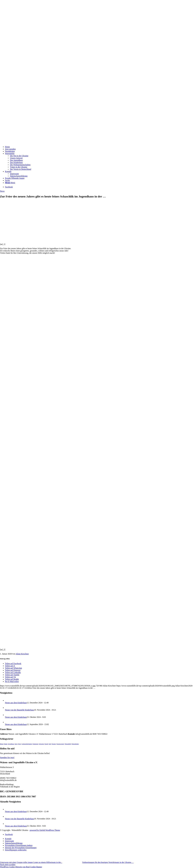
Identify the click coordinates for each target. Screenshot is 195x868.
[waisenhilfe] (19, 143)
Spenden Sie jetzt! (7, 758)
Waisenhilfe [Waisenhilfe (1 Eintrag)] (68, 744)
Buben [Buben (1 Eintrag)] (2, 744)
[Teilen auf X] (10, 666)
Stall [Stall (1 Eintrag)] (50, 744)
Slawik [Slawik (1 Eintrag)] (46, 744)
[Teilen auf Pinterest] (13, 670)
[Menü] (10, 183)
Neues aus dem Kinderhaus (16, 703)
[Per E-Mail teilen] (12, 681)
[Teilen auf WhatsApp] (13, 668)
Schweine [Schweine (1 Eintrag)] (41, 744)
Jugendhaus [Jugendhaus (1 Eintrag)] (11, 744)
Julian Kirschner (22, 654)
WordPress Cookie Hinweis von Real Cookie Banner (21, 867)
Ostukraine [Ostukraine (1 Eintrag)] (35, 744)
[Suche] (7, 180)
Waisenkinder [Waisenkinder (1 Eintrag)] (75, 744)
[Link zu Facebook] (9, 187)
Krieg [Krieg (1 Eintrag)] (20, 744)
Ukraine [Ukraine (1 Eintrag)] (54, 744)
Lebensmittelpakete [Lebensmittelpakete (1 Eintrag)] (27, 744)
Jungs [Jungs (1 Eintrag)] (16, 744)
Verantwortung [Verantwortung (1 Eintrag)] (60, 744)
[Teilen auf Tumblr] (12, 675)
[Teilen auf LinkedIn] (13, 673)
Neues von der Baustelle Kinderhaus (20, 710)
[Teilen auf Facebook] (13, 664)
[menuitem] (100, 147)
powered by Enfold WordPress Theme (45, 830)
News (2, 191)
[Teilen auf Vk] (10, 677)
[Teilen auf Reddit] (12, 679)
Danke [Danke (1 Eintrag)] (6, 744)
